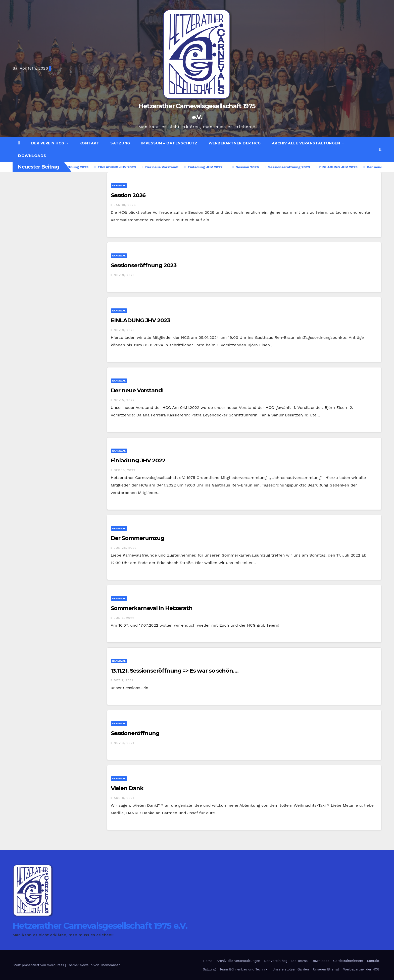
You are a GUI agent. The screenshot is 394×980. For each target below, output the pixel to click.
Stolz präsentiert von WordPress (39, 965)
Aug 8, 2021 (124, 798)
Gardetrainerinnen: (348, 961)
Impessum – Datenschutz (169, 143)
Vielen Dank (127, 788)
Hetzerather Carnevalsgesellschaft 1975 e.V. (100, 926)
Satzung (120, 143)
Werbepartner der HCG (235, 143)
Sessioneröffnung (135, 733)
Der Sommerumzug (138, 538)
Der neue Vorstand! (137, 390)
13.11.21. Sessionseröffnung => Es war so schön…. (175, 671)
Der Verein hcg (50, 143)
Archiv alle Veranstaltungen (308, 143)
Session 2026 (128, 195)
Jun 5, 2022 (124, 618)
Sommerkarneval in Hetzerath (152, 608)
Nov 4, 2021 (124, 743)
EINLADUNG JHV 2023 (140, 320)
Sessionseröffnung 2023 (144, 265)
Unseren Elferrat (326, 969)
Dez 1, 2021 (124, 680)
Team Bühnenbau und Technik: (244, 969)
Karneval (119, 185)
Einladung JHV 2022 (138, 460)
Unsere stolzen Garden (291, 969)
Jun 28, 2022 (125, 548)
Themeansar (110, 965)
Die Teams (299, 961)
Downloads (32, 156)
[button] (380, 149)
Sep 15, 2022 (125, 470)
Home (208, 961)
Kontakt (89, 143)
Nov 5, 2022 (124, 400)
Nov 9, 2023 (124, 275)
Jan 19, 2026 (125, 205)
